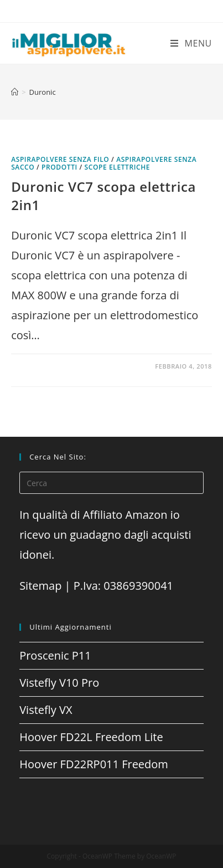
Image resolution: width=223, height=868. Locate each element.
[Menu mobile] (191, 43)
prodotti (59, 167)
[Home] (15, 92)
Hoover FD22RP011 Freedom (94, 764)
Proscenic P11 (55, 655)
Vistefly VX (46, 710)
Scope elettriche (118, 167)
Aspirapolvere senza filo (60, 159)
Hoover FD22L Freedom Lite (91, 737)
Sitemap (40, 586)
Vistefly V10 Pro (59, 683)
